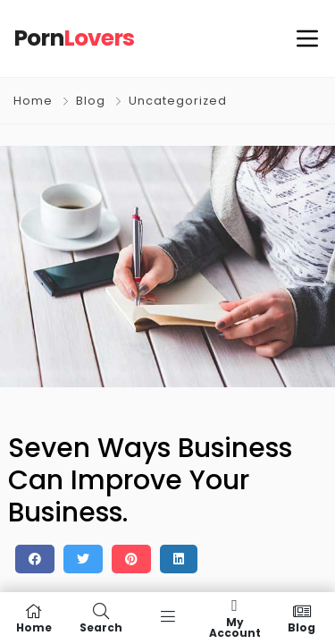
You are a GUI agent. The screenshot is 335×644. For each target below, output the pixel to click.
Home (33, 101)
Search (100, 618)
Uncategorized (178, 101)
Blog (91, 101)
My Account (234, 618)
